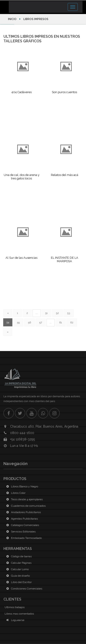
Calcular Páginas (18, 563)
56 (29, 322)
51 (46, 313)
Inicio (13, 19)
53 (69, 313)
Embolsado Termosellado (23, 538)
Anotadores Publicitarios (23, 512)
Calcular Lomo (17, 569)
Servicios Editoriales (20, 532)
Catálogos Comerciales (22, 525)
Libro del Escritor (18, 582)
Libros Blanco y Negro (21, 486)
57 (41, 322)
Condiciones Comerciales (23, 589)
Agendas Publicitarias (21, 519)
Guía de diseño (17, 576)
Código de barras (18, 556)
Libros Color (15, 493)
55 (18, 322)
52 (57, 313)
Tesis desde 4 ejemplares (24, 499)
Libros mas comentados (19, 614)
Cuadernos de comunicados (25, 506)
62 (72, 322)
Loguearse (14, 620)
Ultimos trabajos (15, 607)
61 (61, 322)
